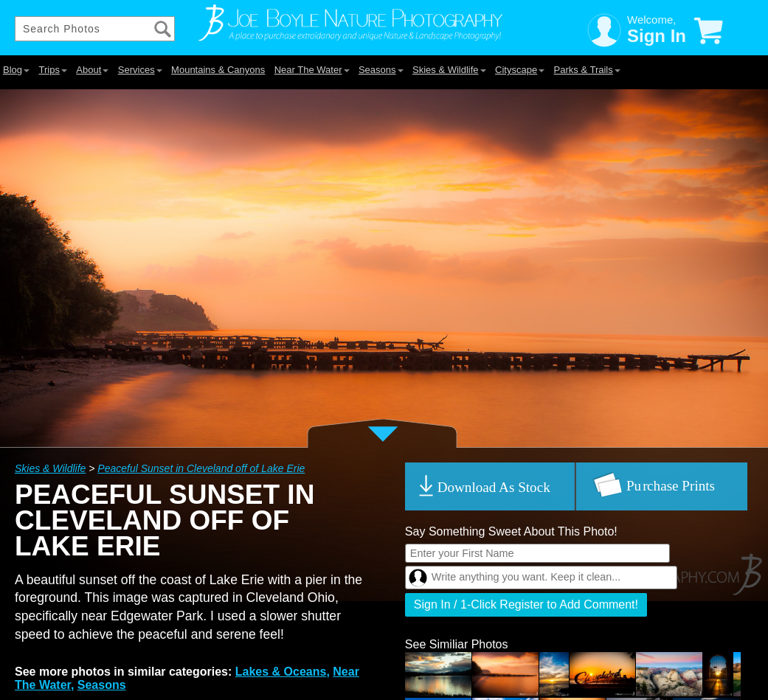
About (92, 70)
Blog (16, 70)
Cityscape (520, 70)
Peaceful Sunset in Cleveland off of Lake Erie (201, 468)
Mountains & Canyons (218, 70)
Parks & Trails (587, 70)
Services (140, 70)
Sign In (657, 36)
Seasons (381, 70)
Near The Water (312, 70)
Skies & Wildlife (449, 70)
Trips (52, 70)
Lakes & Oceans (281, 672)
